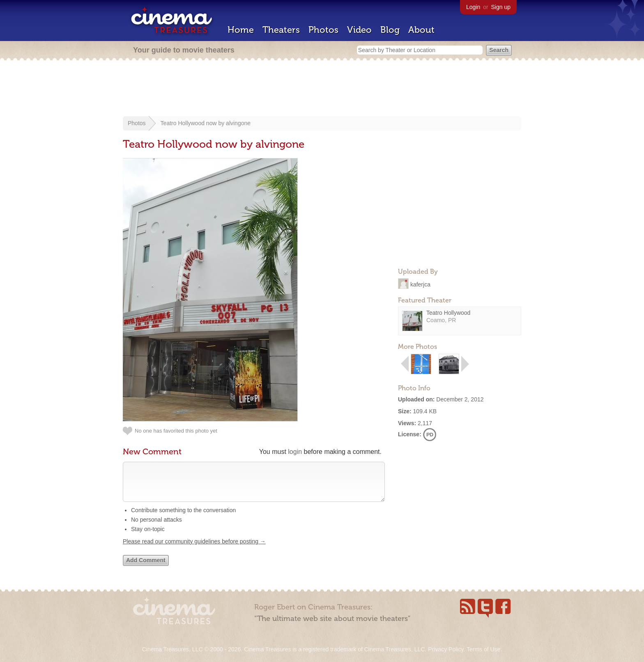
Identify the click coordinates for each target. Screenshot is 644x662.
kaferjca (420, 284)
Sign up (501, 7)
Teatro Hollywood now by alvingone (206, 123)
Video (359, 30)
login (295, 452)
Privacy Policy (446, 649)
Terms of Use (483, 649)
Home (241, 30)
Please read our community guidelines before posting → (194, 550)
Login (473, 7)
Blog (390, 30)
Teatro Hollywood (448, 313)
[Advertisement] (322, 89)
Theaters (281, 30)
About (421, 30)
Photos (323, 30)
